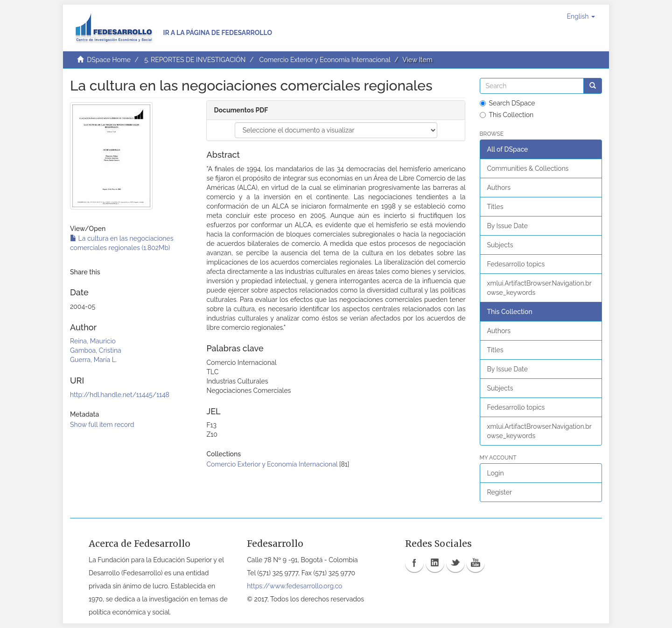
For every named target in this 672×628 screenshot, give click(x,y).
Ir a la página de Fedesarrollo (217, 33)
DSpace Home (109, 60)
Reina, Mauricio (93, 341)
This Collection (507, 115)
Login (496, 473)
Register (500, 492)
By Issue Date (507, 226)
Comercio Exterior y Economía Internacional (325, 60)
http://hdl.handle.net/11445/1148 (120, 395)
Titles (495, 207)
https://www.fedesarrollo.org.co (294, 586)
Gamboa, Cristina (96, 350)
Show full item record (102, 425)
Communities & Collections (528, 168)
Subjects (500, 245)
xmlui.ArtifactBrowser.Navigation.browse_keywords (539, 288)
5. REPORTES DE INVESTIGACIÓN (195, 60)
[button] (581, 16)
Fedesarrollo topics (516, 264)
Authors (499, 188)
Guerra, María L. (94, 360)
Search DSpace (507, 103)
